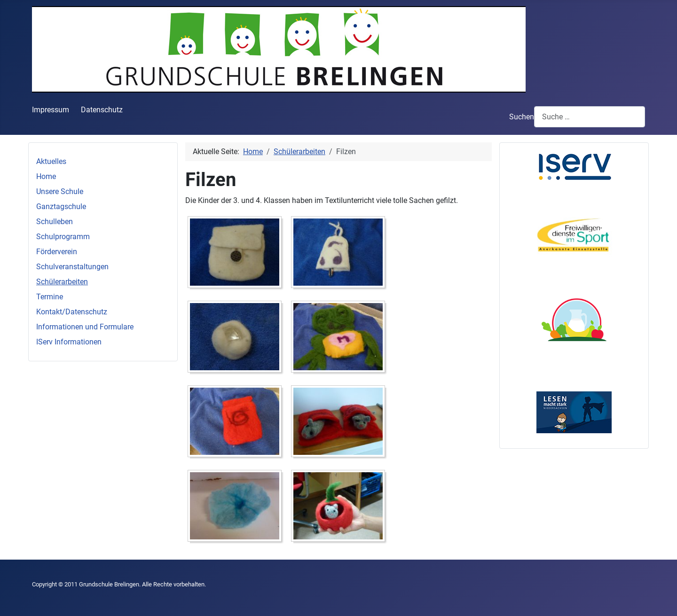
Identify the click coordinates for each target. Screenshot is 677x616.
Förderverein (57, 252)
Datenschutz (102, 110)
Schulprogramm (63, 237)
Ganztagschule (61, 207)
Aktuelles (51, 161)
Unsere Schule (60, 191)
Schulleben (55, 222)
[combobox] (590, 117)
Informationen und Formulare (85, 327)
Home (46, 176)
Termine (50, 297)
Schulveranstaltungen (72, 267)
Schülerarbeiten (62, 282)
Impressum (51, 110)
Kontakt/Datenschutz (72, 312)
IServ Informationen (69, 342)
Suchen (522, 117)
